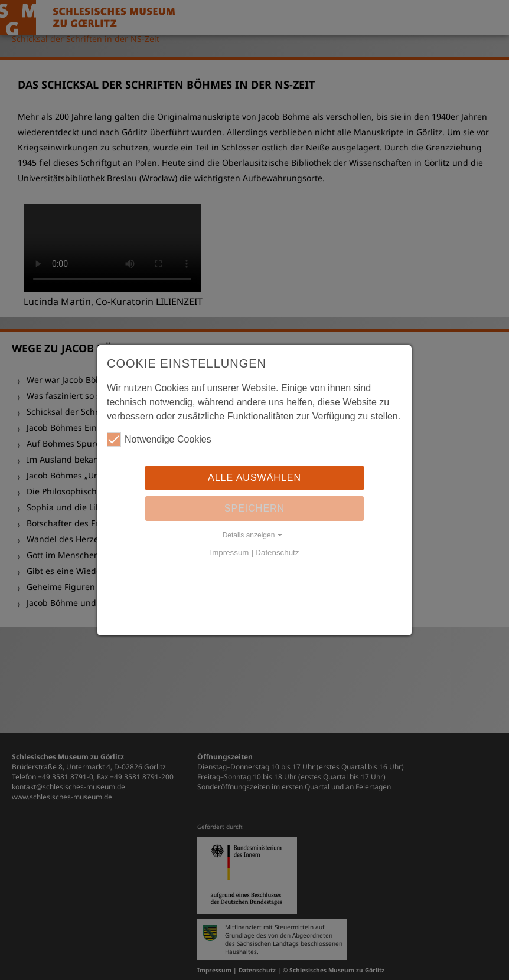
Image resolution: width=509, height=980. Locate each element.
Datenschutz (277, 553)
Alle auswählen (255, 478)
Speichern (255, 508)
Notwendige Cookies (159, 440)
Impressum (230, 553)
